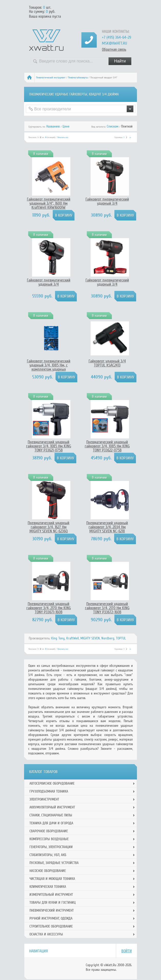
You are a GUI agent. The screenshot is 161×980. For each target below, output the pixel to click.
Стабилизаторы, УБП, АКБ (48, 855)
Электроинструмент (44, 799)
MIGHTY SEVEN (90, 638)
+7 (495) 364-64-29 (116, 37)
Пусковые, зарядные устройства (54, 863)
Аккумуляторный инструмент (52, 807)
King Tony (58, 638)
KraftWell (73, 638)
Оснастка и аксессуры (46, 934)
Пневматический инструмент (51, 78)
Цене (66, 126)
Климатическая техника (48, 887)
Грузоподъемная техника (49, 791)
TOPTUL (121, 638)
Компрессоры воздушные (49, 839)
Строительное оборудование (51, 926)
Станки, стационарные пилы (51, 815)
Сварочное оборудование (49, 831)
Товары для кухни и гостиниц (53, 903)
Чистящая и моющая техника (52, 879)
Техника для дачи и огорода (51, 823)
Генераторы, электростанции (51, 847)
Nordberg (108, 638)
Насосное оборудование (48, 871)
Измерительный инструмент (51, 895)
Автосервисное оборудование (52, 783)
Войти (127, 951)
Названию (53, 126)
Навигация (39, 951)
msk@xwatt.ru (114, 43)
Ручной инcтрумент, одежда (51, 918)
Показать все (63, 137)
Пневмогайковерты (78, 78)
